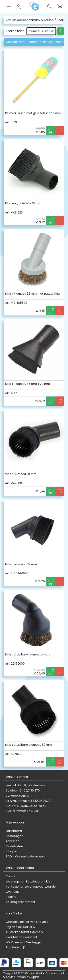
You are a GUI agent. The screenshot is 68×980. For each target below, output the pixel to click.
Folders (11, 897)
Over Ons (13, 892)
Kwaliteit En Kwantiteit (22, 937)
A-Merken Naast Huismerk (25, 932)
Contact (12, 876)
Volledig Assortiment (21, 902)
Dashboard (14, 831)
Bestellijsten (14, 846)
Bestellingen (15, 836)
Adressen (13, 841)
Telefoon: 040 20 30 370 (23, 791)
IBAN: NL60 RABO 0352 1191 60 (26, 806)
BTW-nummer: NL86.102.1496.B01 (29, 801)
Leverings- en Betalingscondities (29, 882)
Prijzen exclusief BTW (21, 927)
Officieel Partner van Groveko (27, 922)
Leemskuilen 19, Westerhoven (26, 785)
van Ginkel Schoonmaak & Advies (29, 20)
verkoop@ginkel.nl (19, 796)
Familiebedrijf (15, 947)
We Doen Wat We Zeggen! (25, 942)
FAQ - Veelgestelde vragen (25, 857)
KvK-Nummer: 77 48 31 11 (23, 811)
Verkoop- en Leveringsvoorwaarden (32, 887)
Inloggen (12, 851)
